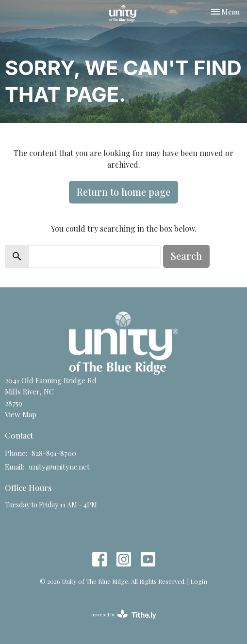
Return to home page (123, 192)
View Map (21, 414)
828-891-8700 (54, 453)
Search (186, 256)
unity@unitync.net (59, 467)
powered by (124, 615)
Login (199, 581)
